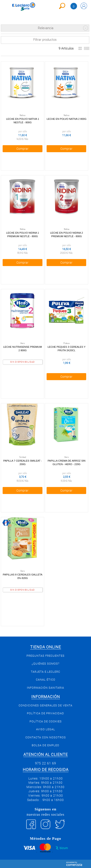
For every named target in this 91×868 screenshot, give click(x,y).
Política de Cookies (46, 721)
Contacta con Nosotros (46, 737)
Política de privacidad (45, 713)
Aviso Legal (46, 729)
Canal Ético (46, 680)
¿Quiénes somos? (46, 664)
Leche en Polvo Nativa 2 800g (66, 119)
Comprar (22, 149)
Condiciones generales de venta (45, 705)
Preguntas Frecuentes (45, 656)
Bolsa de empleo (45, 745)
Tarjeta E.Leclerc (45, 672)
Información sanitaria (45, 688)
